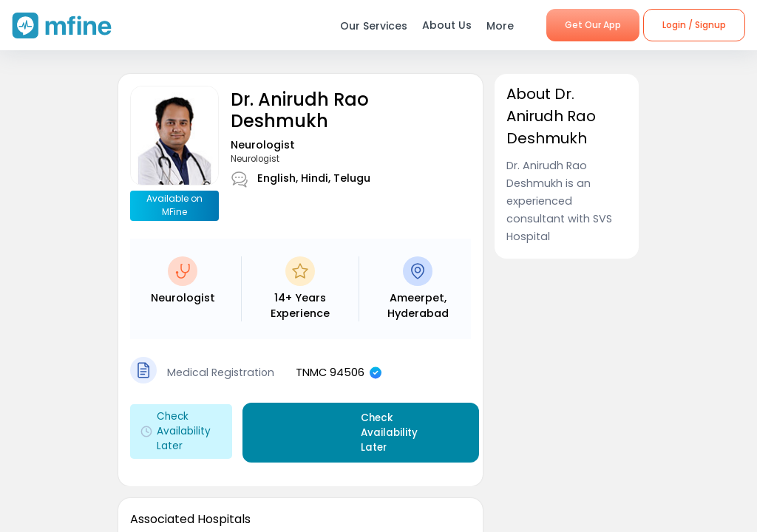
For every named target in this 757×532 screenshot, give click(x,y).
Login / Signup (694, 25)
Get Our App (593, 25)
